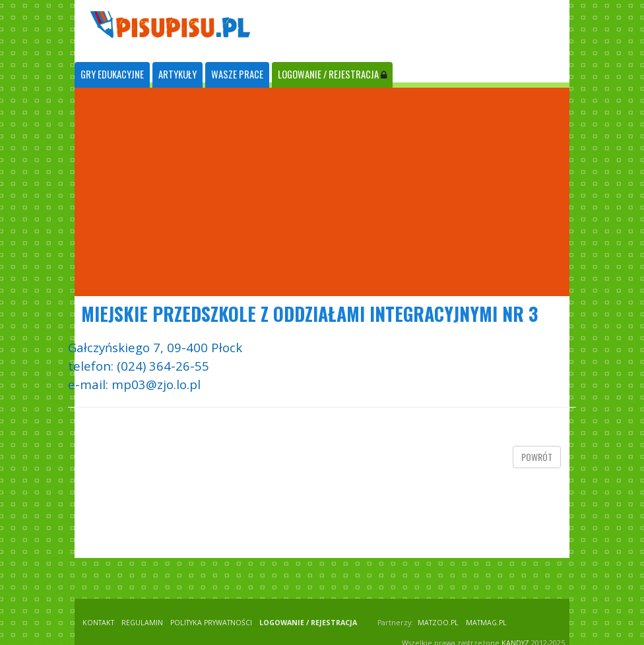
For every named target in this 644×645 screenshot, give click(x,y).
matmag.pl (486, 623)
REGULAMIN (142, 623)
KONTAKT (98, 623)
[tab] (112, 75)
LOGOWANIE (332, 74)
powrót (537, 457)
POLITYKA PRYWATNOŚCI (211, 623)
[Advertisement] (322, 192)
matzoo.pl (438, 623)
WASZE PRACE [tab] (237, 74)
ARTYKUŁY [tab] (177, 74)
